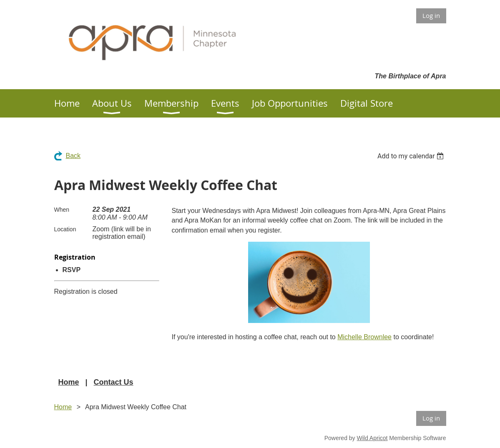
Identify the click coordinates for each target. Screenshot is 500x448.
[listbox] (412, 156)
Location (65, 229)
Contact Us (114, 382)
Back (73, 156)
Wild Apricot (372, 438)
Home (69, 382)
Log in (431, 15)
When (62, 210)
